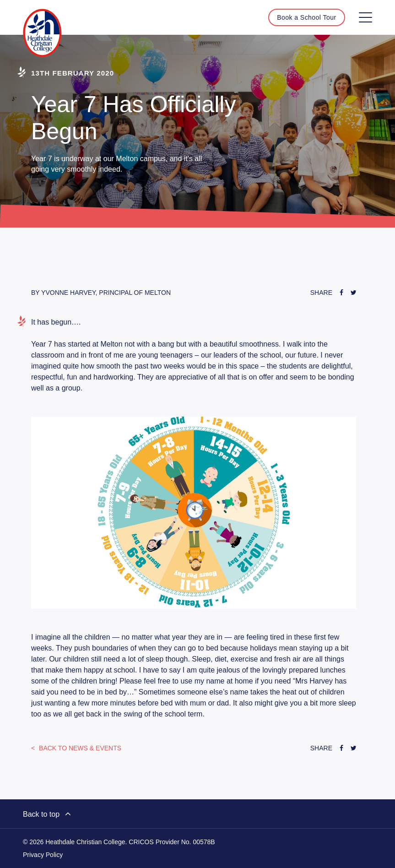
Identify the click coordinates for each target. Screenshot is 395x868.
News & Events (79, 748)
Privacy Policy (43, 855)
